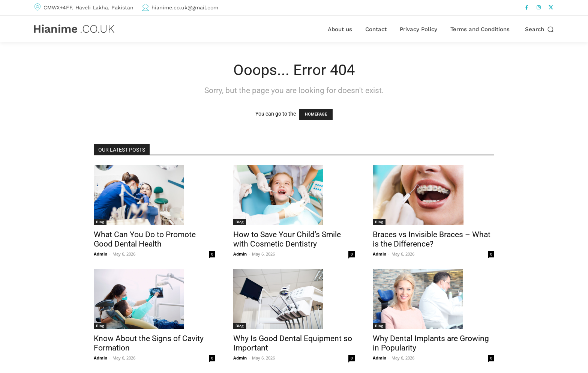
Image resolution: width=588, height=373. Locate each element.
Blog (100, 222)
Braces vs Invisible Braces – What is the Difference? (432, 239)
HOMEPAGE (316, 114)
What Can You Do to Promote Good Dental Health (145, 239)
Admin (100, 254)
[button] (540, 29)
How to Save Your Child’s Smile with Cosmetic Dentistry (287, 239)
